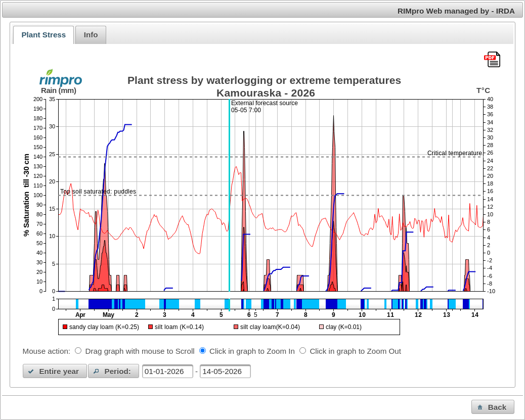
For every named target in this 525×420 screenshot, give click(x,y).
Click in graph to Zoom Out (355, 351)
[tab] (43, 35)
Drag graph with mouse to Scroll (140, 351)
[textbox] (168, 371)
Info (91, 35)
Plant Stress (43, 35)
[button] (55, 371)
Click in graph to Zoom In (252, 351)
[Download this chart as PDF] (492, 60)
